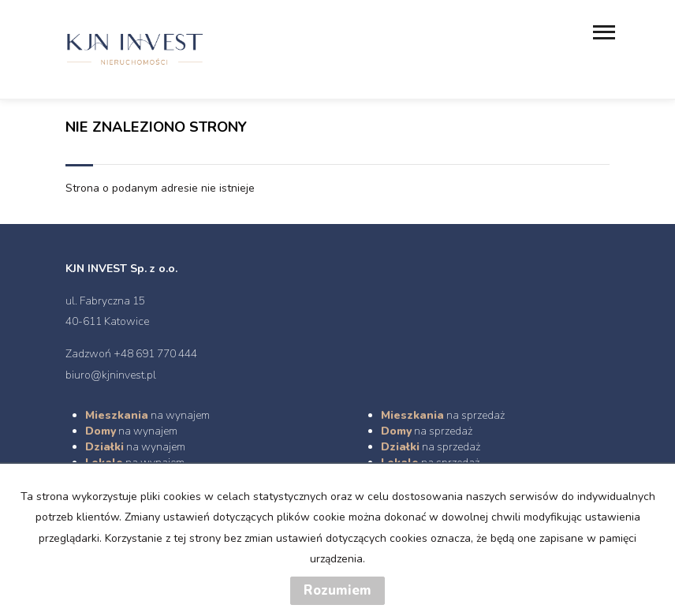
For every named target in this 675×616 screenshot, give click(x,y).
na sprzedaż (443, 415)
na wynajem (147, 415)
